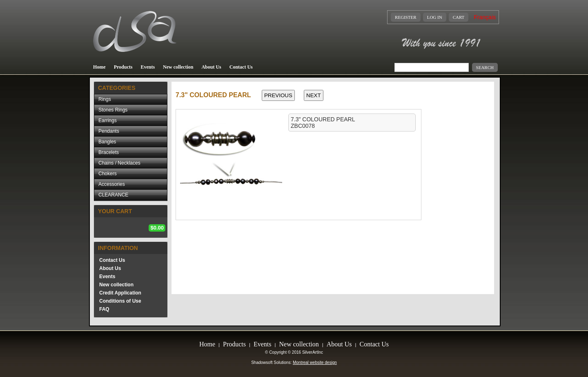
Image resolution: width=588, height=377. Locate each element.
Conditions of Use (120, 301)
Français (485, 17)
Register (406, 17)
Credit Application (120, 293)
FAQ (104, 309)
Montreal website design (315, 362)
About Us (211, 67)
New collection (178, 67)
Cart (459, 17)
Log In (435, 17)
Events (148, 67)
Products (123, 67)
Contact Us (241, 67)
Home (99, 67)
